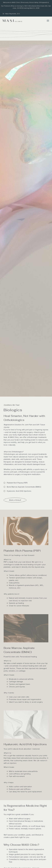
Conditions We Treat (11, 405)
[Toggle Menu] (48, 21)
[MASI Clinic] (12, 21)
